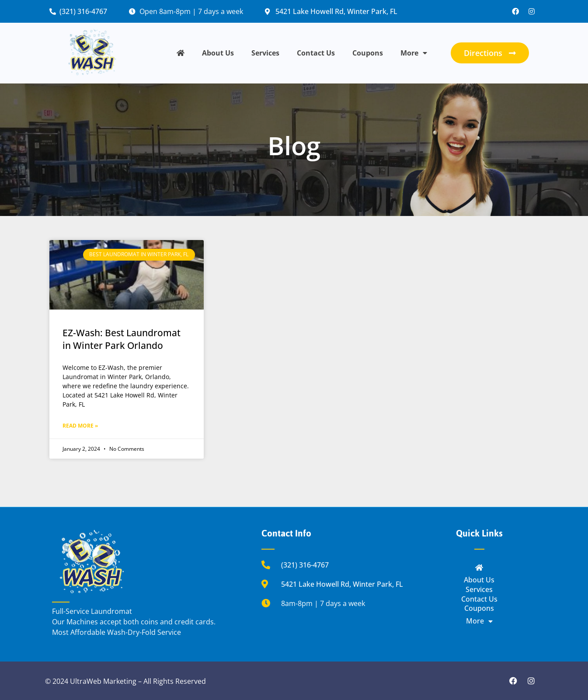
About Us (218, 53)
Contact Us (316, 53)
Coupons (368, 53)
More (414, 53)
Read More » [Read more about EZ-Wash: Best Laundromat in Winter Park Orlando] (80, 426)
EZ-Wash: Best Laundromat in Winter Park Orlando (122, 339)
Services (265, 53)
